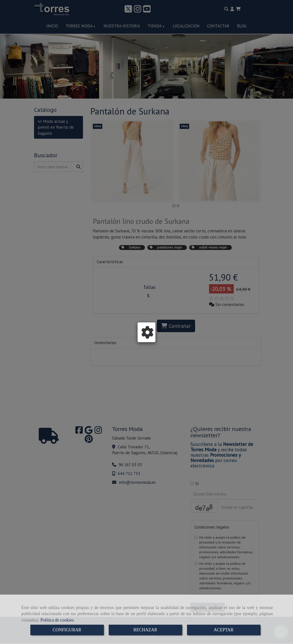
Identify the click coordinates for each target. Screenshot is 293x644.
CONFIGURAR (67, 630)
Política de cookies (57, 620)
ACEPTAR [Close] (224, 630)
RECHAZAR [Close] (145, 630)
